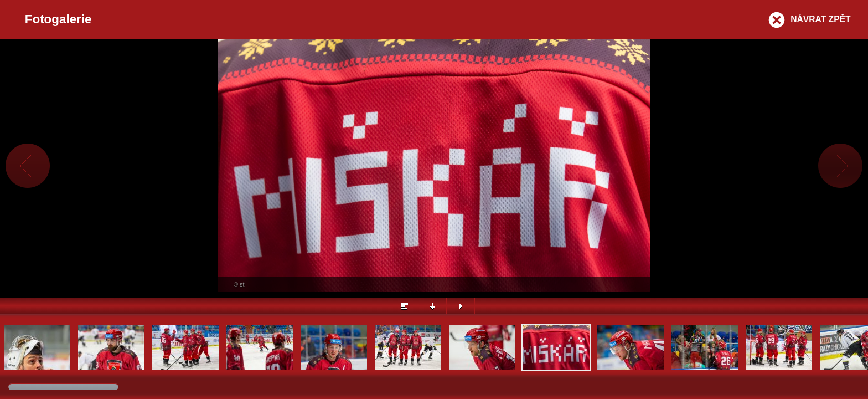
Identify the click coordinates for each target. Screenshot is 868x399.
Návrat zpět (820, 19)
